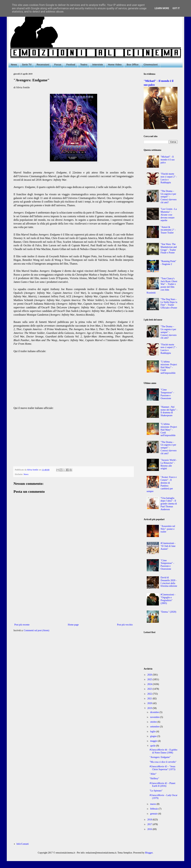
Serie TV (27, 65)
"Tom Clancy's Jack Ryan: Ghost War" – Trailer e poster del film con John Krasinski (162, 286)
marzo (153, 804)
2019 (150, 708)
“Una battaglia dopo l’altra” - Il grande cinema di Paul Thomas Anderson (169, 504)
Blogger (149, 853)
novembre (155, 717)
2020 (150, 703)
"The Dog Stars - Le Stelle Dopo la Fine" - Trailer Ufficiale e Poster (169, 304)
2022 (150, 694)
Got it (176, 8)
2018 (150, 820)
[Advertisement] (74, 595)
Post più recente (22, 625)
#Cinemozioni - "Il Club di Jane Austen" (168, 546)
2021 (150, 699)
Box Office (133, 65)
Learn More (162, 8)
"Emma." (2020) (168, 612)
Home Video (115, 65)
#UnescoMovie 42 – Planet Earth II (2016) (162, 785)
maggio (154, 741)
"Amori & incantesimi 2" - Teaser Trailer (168, 230)
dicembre (155, 712)
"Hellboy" (154, 778)
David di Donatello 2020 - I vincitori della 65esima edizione (169, 582)
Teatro (84, 65)
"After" (153, 774)
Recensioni (43, 65)
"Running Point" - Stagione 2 (168, 263)
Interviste (98, 65)
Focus (58, 65)
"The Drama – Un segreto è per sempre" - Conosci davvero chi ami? (169, 197)
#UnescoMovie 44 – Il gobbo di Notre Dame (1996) (163, 751)
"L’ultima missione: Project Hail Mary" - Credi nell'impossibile (169, 367)
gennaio (154, 814)
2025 (150, 679)
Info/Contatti (23, 844)
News (14, 65)
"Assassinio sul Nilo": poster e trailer (168, 529)
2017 (150, 824)
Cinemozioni (151, 65)
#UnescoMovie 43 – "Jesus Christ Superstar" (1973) (162, 768)
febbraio (154, 809)
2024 (150, 684)
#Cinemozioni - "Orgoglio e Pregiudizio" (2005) (168, 599)
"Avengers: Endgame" (160, 757)
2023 (150, 689)
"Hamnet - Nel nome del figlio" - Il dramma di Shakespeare (169, 411)
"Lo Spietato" (156, 791)
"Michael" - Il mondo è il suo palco (168, 160)
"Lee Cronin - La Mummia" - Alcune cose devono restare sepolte (169, 215)
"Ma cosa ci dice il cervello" (163, 762)
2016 (150, 829)
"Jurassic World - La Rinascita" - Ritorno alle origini (169, 464)
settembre (155, 727)
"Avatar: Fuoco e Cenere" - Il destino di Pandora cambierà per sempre (162, 484)
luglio (153, 732)
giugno (154, 736)
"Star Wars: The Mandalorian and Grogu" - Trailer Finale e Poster (169, 248)
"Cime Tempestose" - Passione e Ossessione (167, 394)
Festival (71, 65)
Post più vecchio (125, 625)
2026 (150, 675)
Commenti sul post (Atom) (37, 630)
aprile (153, 746)
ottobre (154, 722)
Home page (73, 625)
